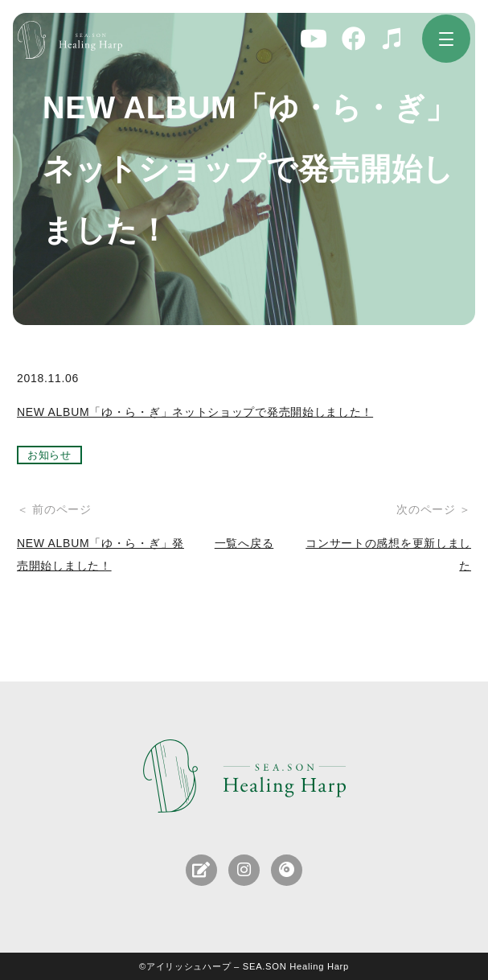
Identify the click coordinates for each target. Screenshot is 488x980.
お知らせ (49, 455)
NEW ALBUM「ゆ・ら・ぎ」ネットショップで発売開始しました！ (195, 412)
